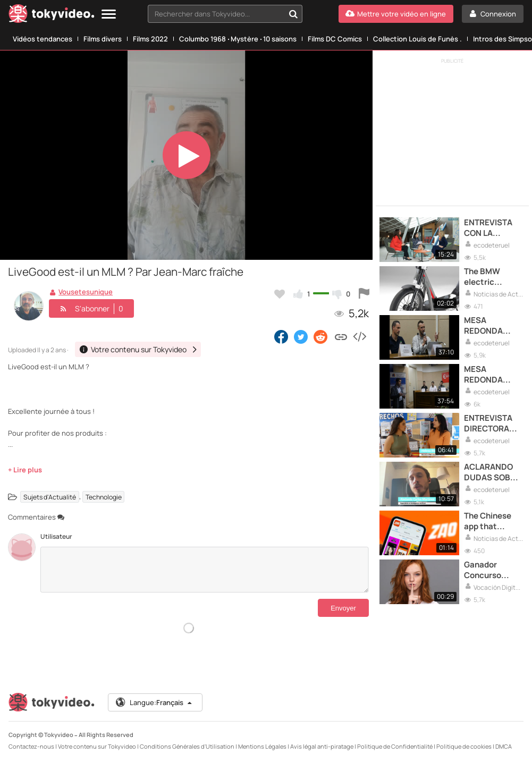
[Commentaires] (205, 570)
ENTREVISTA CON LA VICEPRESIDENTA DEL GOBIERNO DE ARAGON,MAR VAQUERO (493, 228)
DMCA (504, 746)
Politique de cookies (464, 746)
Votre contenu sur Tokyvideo (97, 746)
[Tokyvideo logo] (52, 16)
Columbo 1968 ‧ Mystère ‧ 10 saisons (238, 39)
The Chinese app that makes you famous (488, 522)
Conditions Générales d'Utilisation (187, 746)
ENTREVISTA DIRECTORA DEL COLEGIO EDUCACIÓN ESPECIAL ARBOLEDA (489, 424)
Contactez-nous (31, 746)
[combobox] (225, 14)
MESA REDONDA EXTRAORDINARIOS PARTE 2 (493, 375)
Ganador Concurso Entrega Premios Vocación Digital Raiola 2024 (489, 570)
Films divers (103, 39)
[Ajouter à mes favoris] (280, 294)
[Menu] (109, 15)
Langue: (154, 702)
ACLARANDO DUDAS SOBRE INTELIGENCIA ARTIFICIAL (492, 473)
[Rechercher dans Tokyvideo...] (293, 14)
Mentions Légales (262, 746)
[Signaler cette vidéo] (364, 294)
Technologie (104, 497)
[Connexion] (493, 14)
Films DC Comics (335, 39)
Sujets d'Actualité (50, 497)
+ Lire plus (25, 470)
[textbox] (216, 14)
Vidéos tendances (43, 39)
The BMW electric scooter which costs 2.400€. (491, 277)
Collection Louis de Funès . (417, 39)
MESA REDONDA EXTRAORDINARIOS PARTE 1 (493, 326)
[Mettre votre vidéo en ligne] (396, 14)
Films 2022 (150, 39)
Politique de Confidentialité (395, 746)
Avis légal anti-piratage (322, 746)
